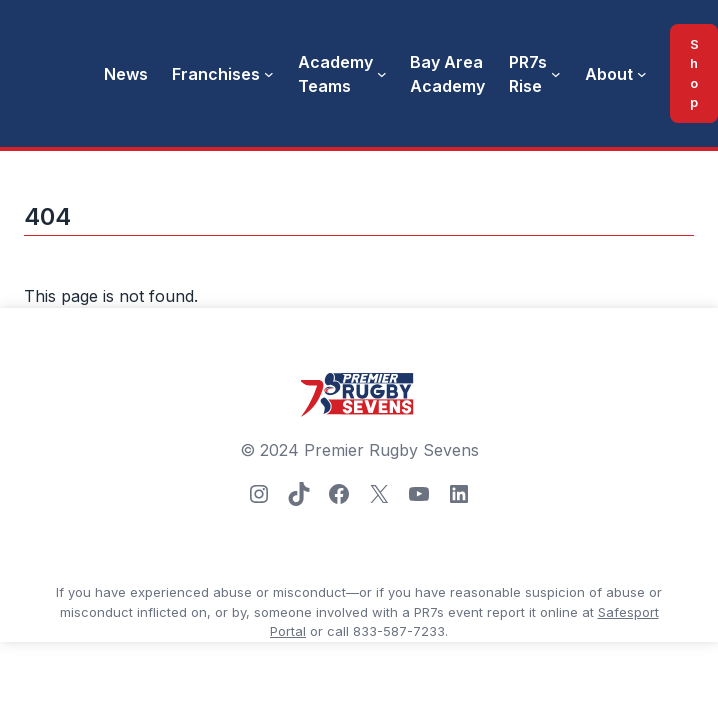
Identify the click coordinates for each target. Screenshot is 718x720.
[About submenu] (642, 74)
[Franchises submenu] (269, 74)
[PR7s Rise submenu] (556, 74)
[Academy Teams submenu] (382, 74)
